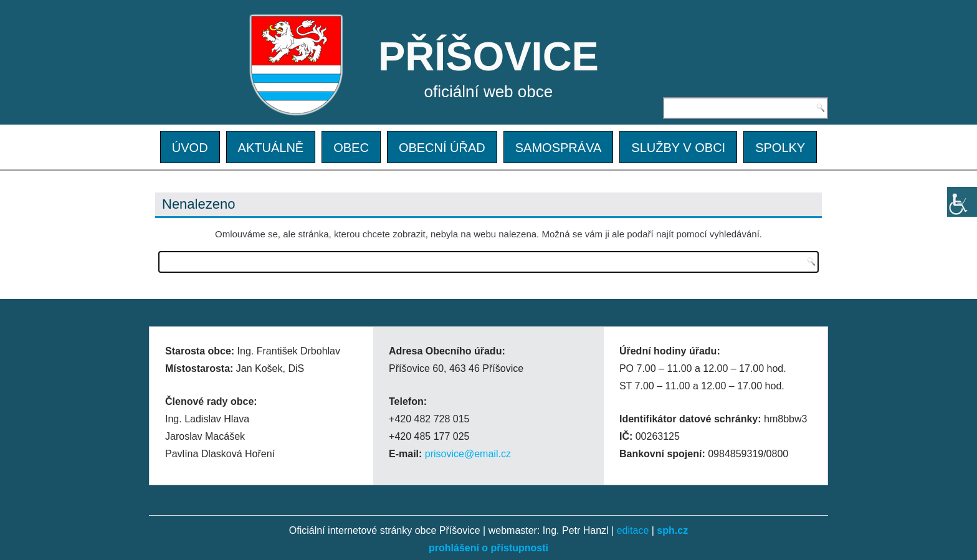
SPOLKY (780, 148)
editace (633, 530)
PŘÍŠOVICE (488, 56)
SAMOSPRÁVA (559, 148)
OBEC (351, 148)
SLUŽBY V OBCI (678, 148)
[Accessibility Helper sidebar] (962, 202)
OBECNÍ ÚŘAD (442, 148)
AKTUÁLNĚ (271, 148)
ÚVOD (190, 148)
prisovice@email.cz (468, 454)
